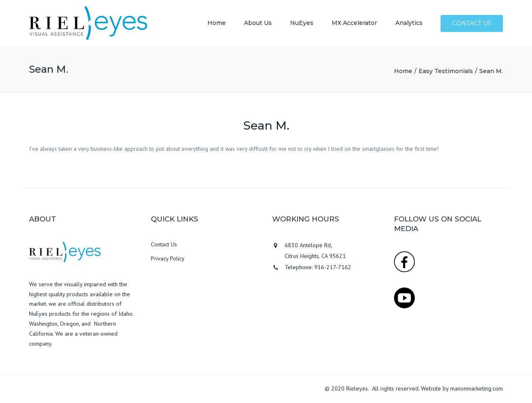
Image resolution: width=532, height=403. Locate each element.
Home (217, 23)
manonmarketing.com (477, 388)
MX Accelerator (354, 23)
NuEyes (302, 23)
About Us (258, 23)
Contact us (472, 23)
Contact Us (164, 244)
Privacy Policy (168, 258)
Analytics (409, 23)
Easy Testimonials (446, 71)
